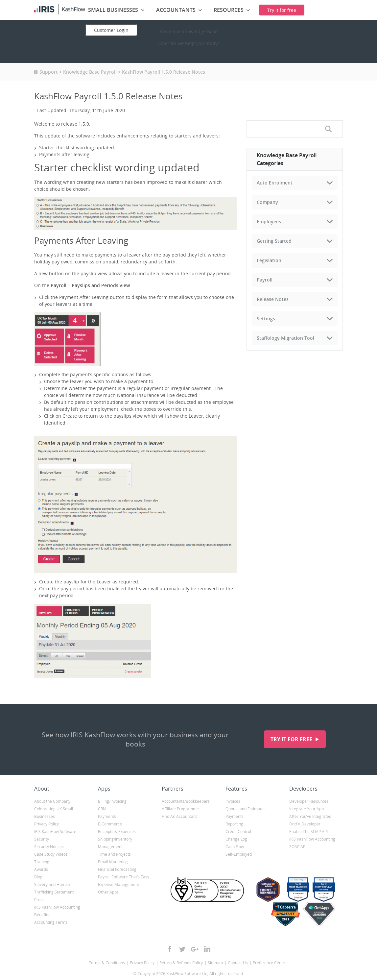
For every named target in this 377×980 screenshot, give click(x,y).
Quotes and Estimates (246, 809)
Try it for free (292, 739)
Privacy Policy (47, 824)
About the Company (52, 801)
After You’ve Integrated (310, 816)
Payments (107, 816)
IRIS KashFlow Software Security (55, 835)
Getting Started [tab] (274, 241)
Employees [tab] (269, 221)
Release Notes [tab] (273, 299)
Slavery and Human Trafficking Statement (54, 888)
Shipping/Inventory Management (115, 843)
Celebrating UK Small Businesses (54, 813)
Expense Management (118, 884)
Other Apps (108, 892)
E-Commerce (110, 824)
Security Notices (49, 847)
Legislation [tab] (269, 260)
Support (49, 72)
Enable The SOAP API (308, 832)
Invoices (233, 801)
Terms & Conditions (107, 963)
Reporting (234, 824)
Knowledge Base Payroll (90, 72)
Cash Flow (235, 847)
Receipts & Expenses (117, 832)
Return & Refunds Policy (181, 963)
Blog (38, 877)
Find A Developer (305, 824)
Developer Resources (309, 801)
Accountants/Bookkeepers (186, 801)
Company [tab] (267, 202)
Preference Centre (270, 963)
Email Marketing (113, 862)
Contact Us (238, 963)
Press (39, 900)
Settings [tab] (266, 318)
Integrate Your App (306, 809)
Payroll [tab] (265, 280)
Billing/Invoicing (112, 801)
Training (42, 862)
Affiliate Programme (180, 809)
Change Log (236, 839)
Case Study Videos (51, 854)
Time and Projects (114, 854)
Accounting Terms (51, 922)
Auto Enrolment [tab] (275, 183)
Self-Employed (239, 854)
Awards (41, 869)
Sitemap (215, 963)
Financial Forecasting (117, 869)
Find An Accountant (179, 816)
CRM (102, 809)
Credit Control (238, 832)
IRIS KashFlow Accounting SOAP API (312, 843)
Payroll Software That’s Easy (124, 877)
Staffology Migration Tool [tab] (285, 338)
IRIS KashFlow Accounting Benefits (57, 911)
